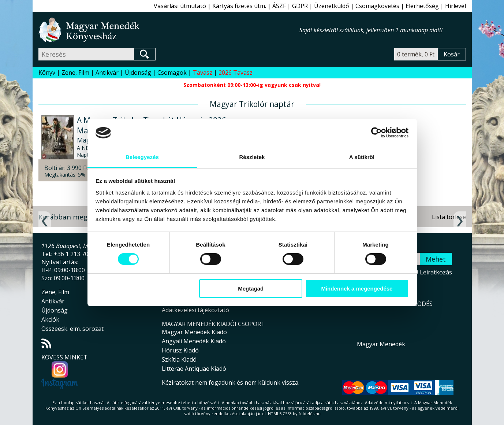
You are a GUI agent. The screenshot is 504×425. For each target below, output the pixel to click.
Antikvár (107, 73)
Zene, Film (75, 73)
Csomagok (172, 73)
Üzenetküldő (332, 6)
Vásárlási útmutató (180, 6)
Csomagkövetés (377, 6)
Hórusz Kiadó (180, 350)
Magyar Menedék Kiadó (194, 332)
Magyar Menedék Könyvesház (169, 30)
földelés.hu (310, 413)
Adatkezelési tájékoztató (195, 310)
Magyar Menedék (381, 344)
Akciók (50, 319)
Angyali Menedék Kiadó (194, 341)
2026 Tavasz (236, 73)
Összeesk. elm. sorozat (72, 329)
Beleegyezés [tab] (142, 157)
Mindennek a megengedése (357, 289)
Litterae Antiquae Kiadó (194, 369)
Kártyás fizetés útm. (239, 6)
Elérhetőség (422, 6)
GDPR (300, 6)
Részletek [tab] (252, 157)
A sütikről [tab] (362, 157)
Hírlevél (456, 6)
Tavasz (203, 73)
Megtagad (251, 289)
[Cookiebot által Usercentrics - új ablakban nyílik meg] (376, 133)
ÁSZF (279, 6)
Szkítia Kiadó (179, 359)
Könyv (47, 73)
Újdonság (138, 73)
